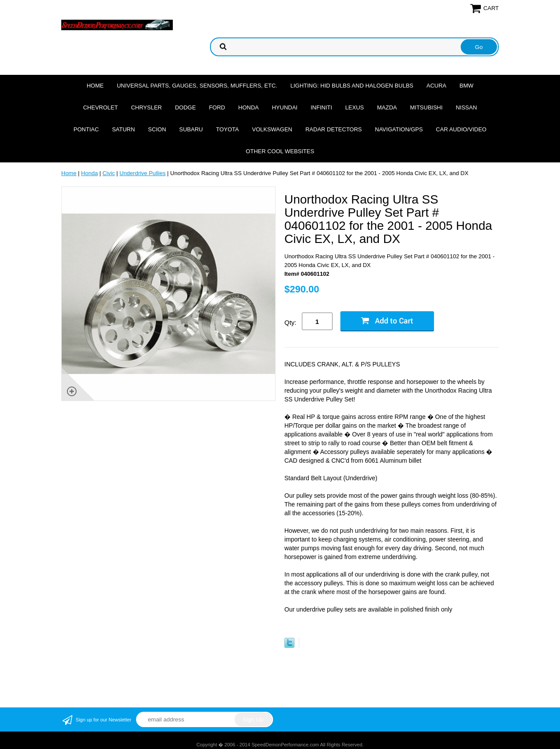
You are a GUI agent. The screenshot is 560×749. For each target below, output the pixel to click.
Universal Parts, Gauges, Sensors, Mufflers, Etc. (197, 86)
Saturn (123, 129)
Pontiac (86, 129)
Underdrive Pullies (143, 173)
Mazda (387, 107)
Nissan (466, 107)
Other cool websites (280, 151)
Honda (249, 107)
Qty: (290, 322)
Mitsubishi (426, 107)
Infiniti (321, 107)
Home (95, 86)
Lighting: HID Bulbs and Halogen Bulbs (352, 86)
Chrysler (146, 107)
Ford (217, 107)
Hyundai (285, 107)
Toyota (227, 129)
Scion (157, 129)
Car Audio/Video (461, 129)
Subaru (191, 129)
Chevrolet (100, 107)
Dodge (185, 107)
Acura (437, 86)
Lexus (355, 107)
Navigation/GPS (399, 129)
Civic (108, 173)
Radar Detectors (334, 129)
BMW (466, 86)
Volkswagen (272, 129)
